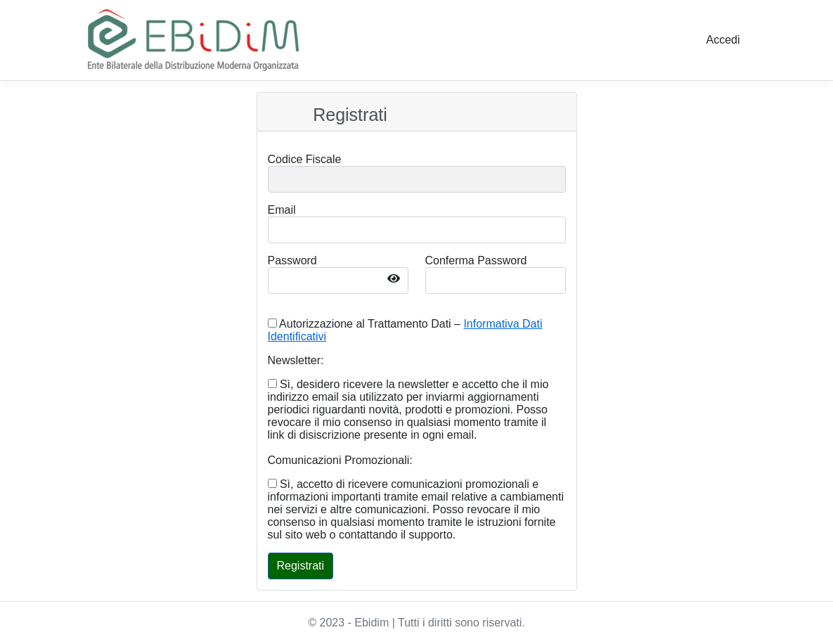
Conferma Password (476, 260)
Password (292, 260)
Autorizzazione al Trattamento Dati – (405, 330)
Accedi (723, 40)
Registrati (350, 115)
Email (282, 210)
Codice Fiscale (305, 159)
